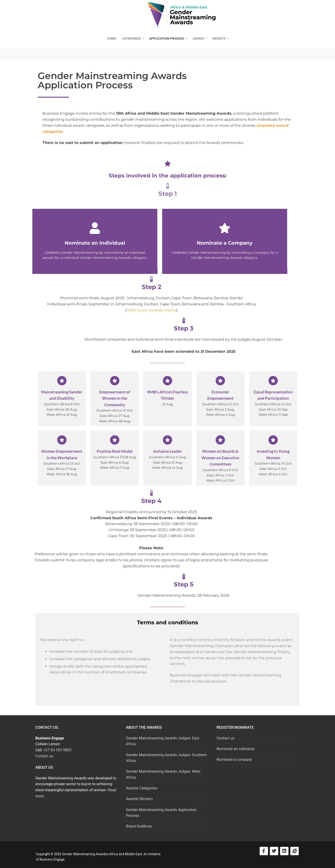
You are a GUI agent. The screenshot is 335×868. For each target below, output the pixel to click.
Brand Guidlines (139, 826)
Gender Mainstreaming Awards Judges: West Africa (163, 774)
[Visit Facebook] (264, 851)
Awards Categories (141, 788)
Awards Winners (139, 799)
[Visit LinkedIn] (284, 851)
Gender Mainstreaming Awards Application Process (161, 813)
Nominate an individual (236, 749)
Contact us (44, 756)
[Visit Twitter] (274, 851)
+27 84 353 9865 (57, 750)
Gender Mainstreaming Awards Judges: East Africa (162, 741)
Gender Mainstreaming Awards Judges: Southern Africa (166, 758)
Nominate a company (234, 760)
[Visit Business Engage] (295, 851)
